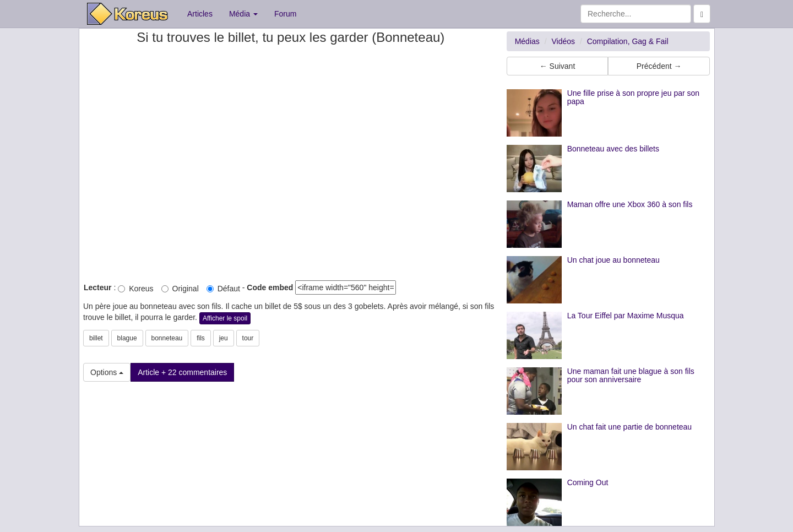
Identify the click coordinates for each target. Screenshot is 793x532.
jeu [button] (224, 338)
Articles (200, 14)
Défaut (223, 289)
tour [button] (248, 338)
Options (107, 372)
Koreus (135, 289)
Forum (285, 14)
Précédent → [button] (659, 66)
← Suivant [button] (558, 66)
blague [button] (127, 338)
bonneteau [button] (167, 338)
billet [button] (96, 338)
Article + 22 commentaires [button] (182, 372)
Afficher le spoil (225, 318)
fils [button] (201, 338)
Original (180, 289)
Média (243, 14)
